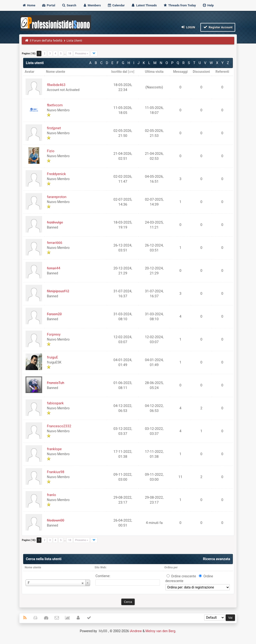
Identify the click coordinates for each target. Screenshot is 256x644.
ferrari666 (55, 243)
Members (92, 5)
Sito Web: (100, 567)
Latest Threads (144, 5)
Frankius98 (55, 472)
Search (69, 5)
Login (188, 27)
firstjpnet (54, 128)
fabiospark (55, 403)
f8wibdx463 (56, 85)
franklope (54, 449)
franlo (51, 495)
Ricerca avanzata (217, 559)
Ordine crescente (183, 576)
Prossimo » (82, 54)
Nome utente (33, 567)
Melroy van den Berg (160, 631)
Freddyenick (56, 174)
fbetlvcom (55, 105)
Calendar (116, 5)
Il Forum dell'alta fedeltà (46, 41)
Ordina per (171, 567)
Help (208, 5)
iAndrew (136, 631)
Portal (48, 5)
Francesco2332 (59, 426)
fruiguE (52, 357)
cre (131, 72)
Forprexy (54, 334)
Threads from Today (180, 5)
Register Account (218, 27)
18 (70, 54)
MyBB (103, 631)
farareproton (57, 197)
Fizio (51, 151)
